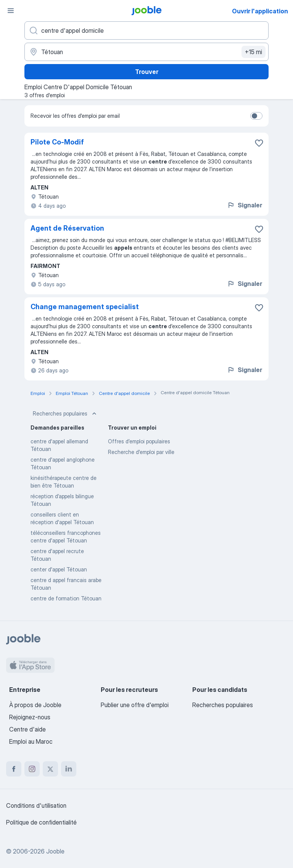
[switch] (256, 116)
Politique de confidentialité (41, 822)
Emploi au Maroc (31, 741)
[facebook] (14, 769)
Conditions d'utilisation (36, 805)
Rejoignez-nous (30, 717)
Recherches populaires (65, 414)
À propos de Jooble (35, 705)
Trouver (147, 72)
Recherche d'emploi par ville (141, 452)
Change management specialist (85, 307)
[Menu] (11, 11)
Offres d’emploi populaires (139, 441)
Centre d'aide (27, 729)
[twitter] (50, 769)
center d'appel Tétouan (59, 569)
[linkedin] (69, 769)
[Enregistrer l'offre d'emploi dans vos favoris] (259, 143)
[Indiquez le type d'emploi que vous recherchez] (146, 30)
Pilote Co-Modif (57, 142)
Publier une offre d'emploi (135, 705)
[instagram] (32, 769)
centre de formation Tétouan (66, 598)
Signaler (245, 205)
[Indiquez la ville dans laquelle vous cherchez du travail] (146, 52)
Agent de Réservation (67, 228)
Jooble (55, 851)
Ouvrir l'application (260, 11)
